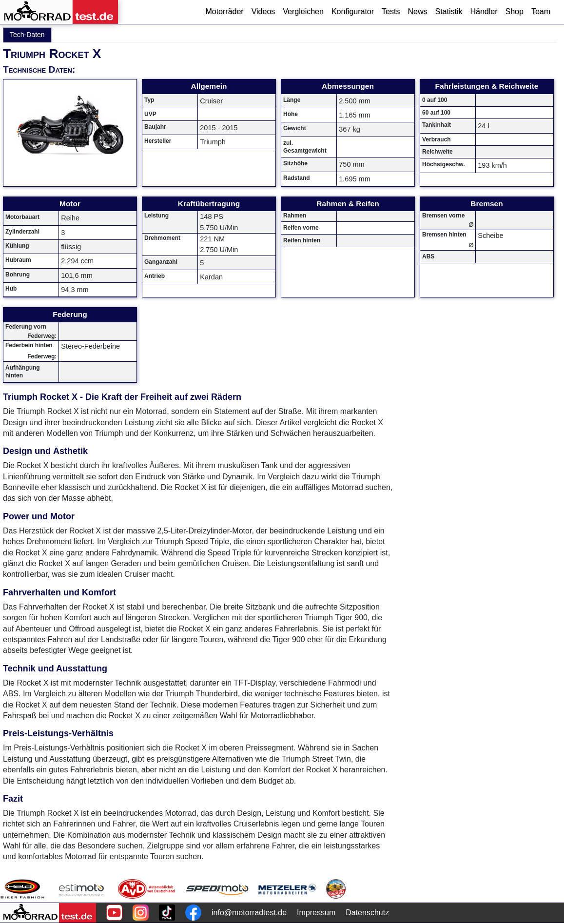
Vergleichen (303, 11)
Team (541, 11)
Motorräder (224, 11)
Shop (515, 11)
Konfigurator (353, 11)
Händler (484, 11)
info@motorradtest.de (249, 913)
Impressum (316, 913)
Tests (391, 11)
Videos (263, 11)
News (417, 11)
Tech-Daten (27, 35)
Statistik (448, 11)
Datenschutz (367, 913)
